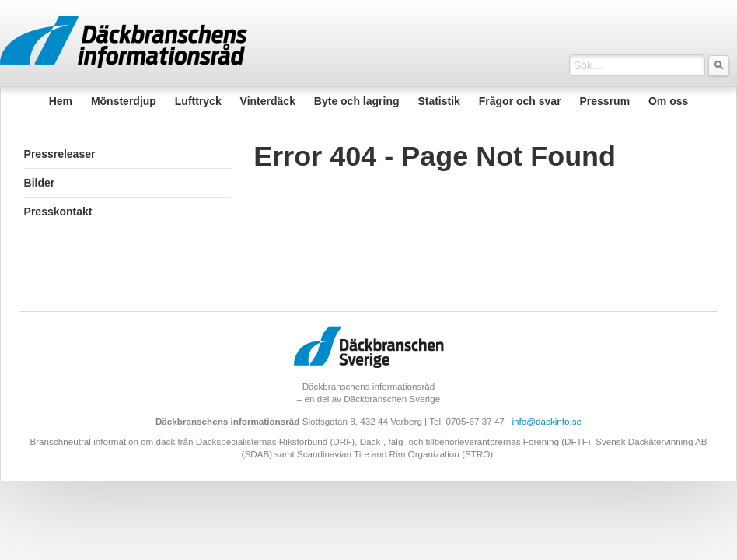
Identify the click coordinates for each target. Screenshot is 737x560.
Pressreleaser (60, 154)
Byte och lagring (357, 101)
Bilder (40, 183)
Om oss (668, 101)
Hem (61, 101)
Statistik (438, 101)
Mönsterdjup (124, 101)
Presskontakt (58, 212)
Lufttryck (198, 101)
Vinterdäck (268, 101)
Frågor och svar (520, 101)
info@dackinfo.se (547, 421)
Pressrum (604, 101)
